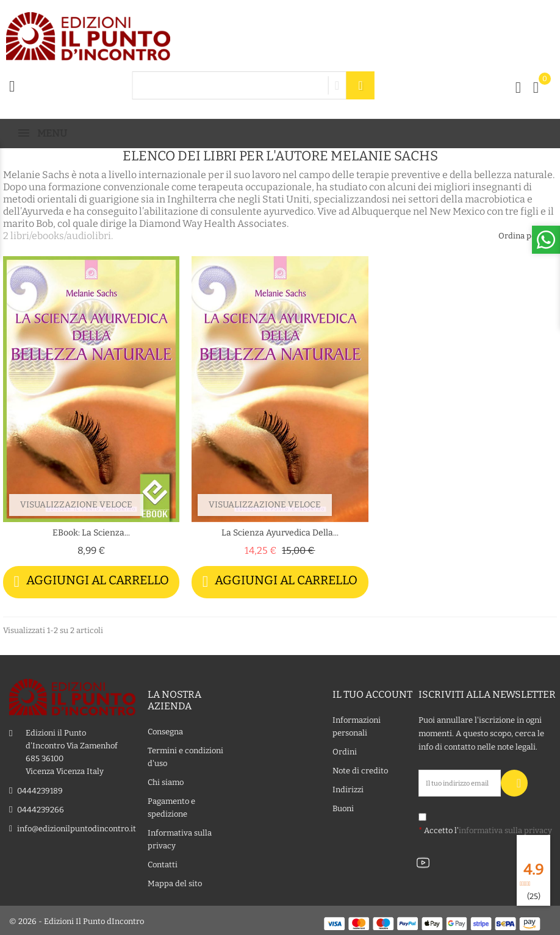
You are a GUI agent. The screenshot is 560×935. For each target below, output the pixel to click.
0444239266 (41, 808)
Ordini (345, 750)
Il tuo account (372, 693)
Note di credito (360, 769)
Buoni (343, 807)
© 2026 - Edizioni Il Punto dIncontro (77, 919)
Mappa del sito (175, 882)
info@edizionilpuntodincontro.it (77, 827)
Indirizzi (348, 788)
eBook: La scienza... (91, 533)
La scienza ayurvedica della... (280, 533)
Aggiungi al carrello (91, 582)
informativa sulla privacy (505, 829)
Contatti (163, 863)
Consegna (165, 730)
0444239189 (40, 789)
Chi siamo (166, 780)
